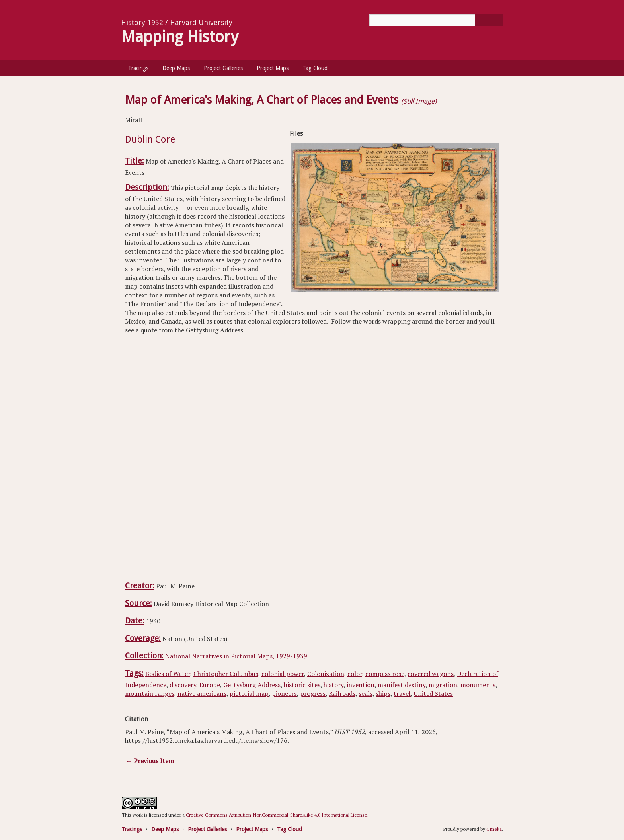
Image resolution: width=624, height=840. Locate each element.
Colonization (326, 674)
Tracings (138, 68)
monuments (478, 685)
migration (443, 685)
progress (313, 693)
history (333, 685)
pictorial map (249, 693)
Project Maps (273, 68)
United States (433, 693)
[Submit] (489, 20)
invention (361, 685)
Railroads (342, 693)
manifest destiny (402, 685)
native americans (202, 693)
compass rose (385, 674)
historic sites (302, 685)
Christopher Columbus (226, 674)
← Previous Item (150, 761)
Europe (210, 685)
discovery (183, 685)
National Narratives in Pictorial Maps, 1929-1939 (236, 656)
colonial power (283, 674)
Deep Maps (176, 68)
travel (402, 693)
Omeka (494, 829)
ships (383, 693)
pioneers (284, 693)
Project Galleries (223, 68)
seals (366, 693)
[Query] (436, 20)
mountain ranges (150, 693)
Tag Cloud (315, 68)
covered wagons (431, 674)
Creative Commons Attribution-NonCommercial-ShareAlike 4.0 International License (277, 815)
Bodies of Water (168, 674)
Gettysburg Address (252, 685)
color (355, 674)
